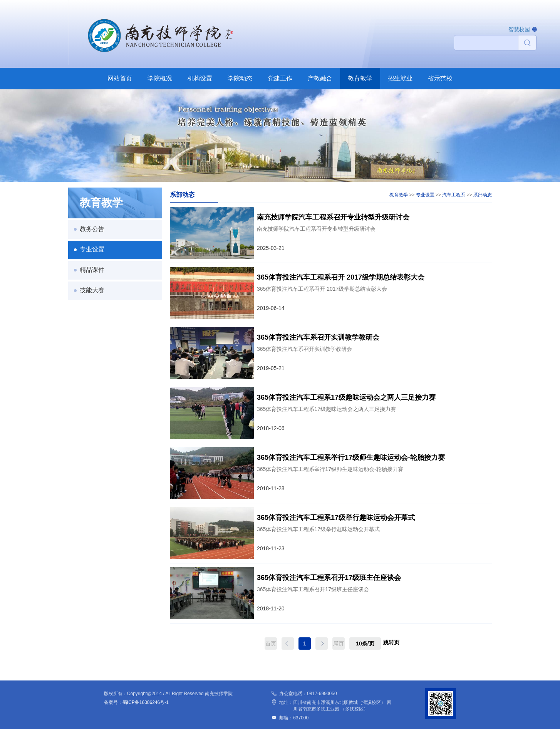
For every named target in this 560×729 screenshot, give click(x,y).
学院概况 (160, 78)
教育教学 (360, 78)
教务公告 (92, 229)
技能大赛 (92, 290)
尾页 (339, 644)
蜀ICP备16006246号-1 (146, 702)
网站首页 (120, 78)
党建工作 (280, 78)
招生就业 (400, 78)
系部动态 (483, 195)
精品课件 (92, 270)
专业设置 (92, 249)
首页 (271, 644)
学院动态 (240, 78)
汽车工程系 (454, 195)
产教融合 (320, 78)
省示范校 (440, 78)
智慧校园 (519, 29)
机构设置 (200, 78)
